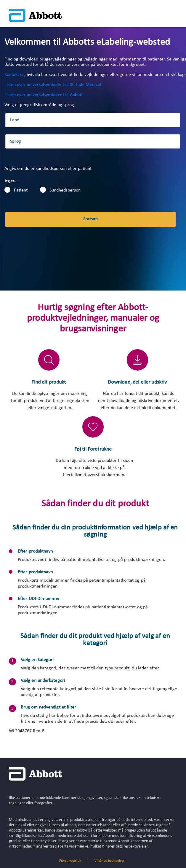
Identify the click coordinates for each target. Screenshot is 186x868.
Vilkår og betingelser (109, 861)
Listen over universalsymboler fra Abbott (44, 95)
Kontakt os (14, 75)
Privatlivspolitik (70, 861)
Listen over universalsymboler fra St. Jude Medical (53, 85)
